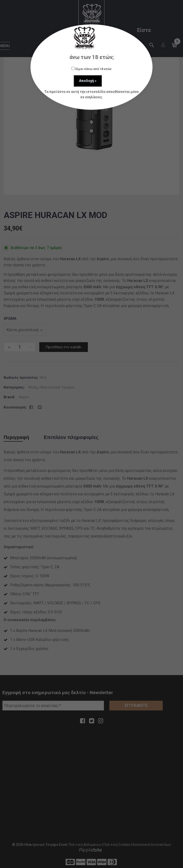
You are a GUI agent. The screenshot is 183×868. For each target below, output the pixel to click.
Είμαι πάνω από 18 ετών (91, 69)
